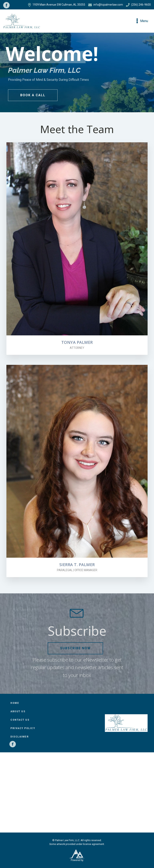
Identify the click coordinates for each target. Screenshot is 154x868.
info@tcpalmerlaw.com (106, 5)
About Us (18, 711)
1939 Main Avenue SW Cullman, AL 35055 (57, 5)
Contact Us (20, 720)
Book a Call (33, 95)
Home (15, 703)
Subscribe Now (75, 648)
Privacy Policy (23, 728)
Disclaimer (20, 737)
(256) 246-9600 (138, 5)
